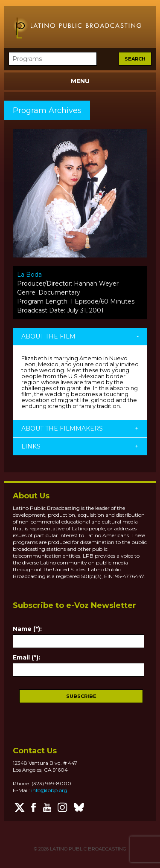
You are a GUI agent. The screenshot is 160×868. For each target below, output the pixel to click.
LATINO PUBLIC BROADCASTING (87, 849)
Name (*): (27, 629)
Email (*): (26, 657)
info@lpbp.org (49, 790)
